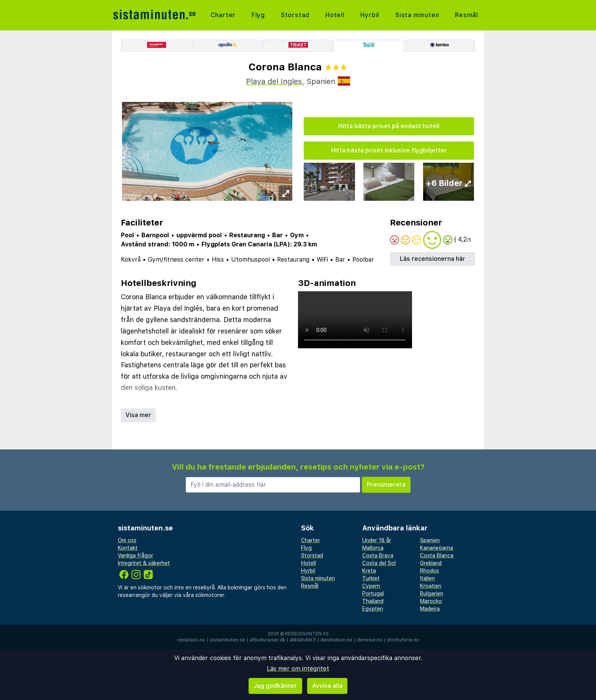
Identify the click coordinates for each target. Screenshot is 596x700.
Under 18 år (377, 540)
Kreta (369, 571)
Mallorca (373, 548)
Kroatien (431, 586)
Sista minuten (417, 15)
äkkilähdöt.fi (303, 640)
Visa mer (138, 415)
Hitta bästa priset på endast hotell (389, 126)
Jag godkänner (275, 686)
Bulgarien (432, 594)
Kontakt (128, 548)
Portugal (373, 594)
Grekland (431, 563)
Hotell (335, 15)
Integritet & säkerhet (144, 563)
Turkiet (371, 578)
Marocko (431, 601)
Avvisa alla (327, 686)
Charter (223, 15)
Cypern (371, 586)
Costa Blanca (437, 556)
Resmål (467, 15)
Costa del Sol (379, 563)
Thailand (373, 601)
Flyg (258, 15)
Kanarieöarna (437, 548)
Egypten (373, 609)
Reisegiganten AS (307, 634)
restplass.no (191, 640)
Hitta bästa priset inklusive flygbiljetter (389, 150)
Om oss (127, 540)
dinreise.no (370, 640)
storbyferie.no (403, 640)
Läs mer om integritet (298, 669)
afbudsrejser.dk (267, 640)
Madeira (430, 609)
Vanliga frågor (136, 556)
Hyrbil (370, 15)
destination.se (336, 640)
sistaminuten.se (227, 640)
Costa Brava (378, 556)
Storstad (295, 15)
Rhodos (430, 571)
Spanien (430, 540)
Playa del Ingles (274, 81)
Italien (427, 578)
